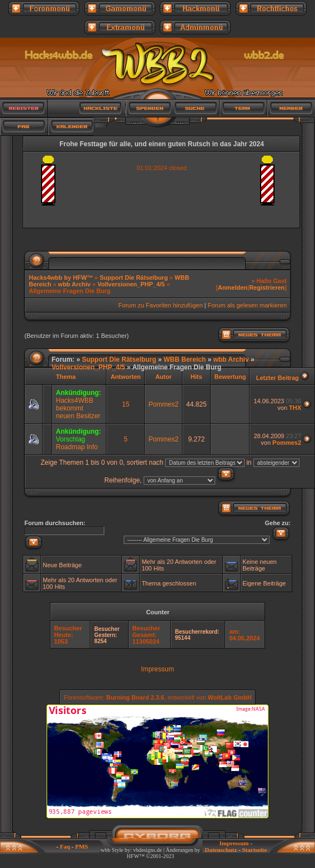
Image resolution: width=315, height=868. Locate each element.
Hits (197, 377)
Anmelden (233, 287)
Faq (65, 846)
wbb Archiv (75, 284)
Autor (163, 377)
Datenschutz (221, 850)
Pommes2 (164, 404)
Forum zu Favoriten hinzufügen (160, 305)
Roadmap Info (77, 447)
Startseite (254, 850)
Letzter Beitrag (278, 378)
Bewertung (230, 377)
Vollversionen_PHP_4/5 (131, 284)
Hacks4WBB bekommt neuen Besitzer (78, 408)
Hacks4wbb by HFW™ (62, 278)
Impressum (157, 669)
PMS (82, 846)
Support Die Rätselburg (134, 278)
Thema (66, 377)
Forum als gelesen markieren (247, 305)
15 (126, 404)
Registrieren (267, 287)
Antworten (125, 377)
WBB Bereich (185, 359)
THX (295, 408)
